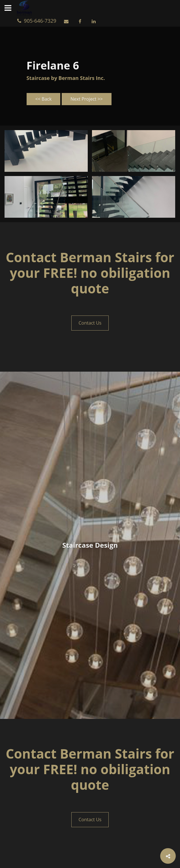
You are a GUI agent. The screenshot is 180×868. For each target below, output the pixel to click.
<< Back (44, 99)
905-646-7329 (38, 21)
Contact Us (90, 323)
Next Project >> (87, 99)
